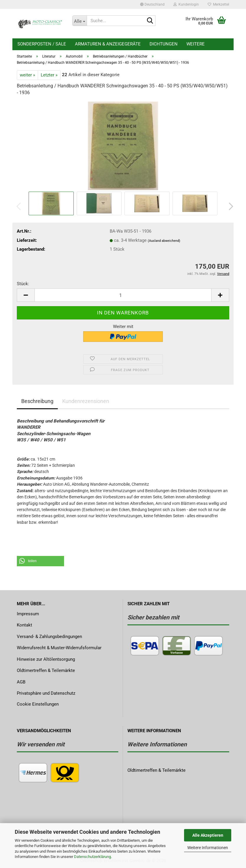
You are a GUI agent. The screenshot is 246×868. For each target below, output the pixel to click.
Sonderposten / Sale (42, 44)
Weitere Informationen (208, 848)
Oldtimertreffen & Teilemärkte (46, 670)
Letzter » (49, 75)
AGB (21, 682)
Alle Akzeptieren (208, 835)
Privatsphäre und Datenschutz (46, 693)
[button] (152, 4)
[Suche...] (80, 21)
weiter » (27, 75)
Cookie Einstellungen (38, 704)
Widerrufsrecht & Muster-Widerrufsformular (59, 648)
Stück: (23, 284)
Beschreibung (37, 401)
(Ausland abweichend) (164, 241)
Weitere (196, 44)
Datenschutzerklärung (92, 857)
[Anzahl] (123, 295)
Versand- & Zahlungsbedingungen (49, 637)
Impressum (28, 614)
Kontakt (24, 625)
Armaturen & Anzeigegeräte (108, 44)
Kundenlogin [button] (186, 4)
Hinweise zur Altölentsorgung (46, 659)
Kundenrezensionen (86, 401)
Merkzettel (218, 4)
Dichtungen (164, 44)
